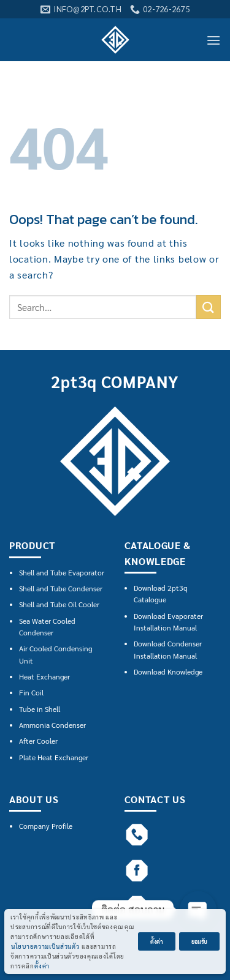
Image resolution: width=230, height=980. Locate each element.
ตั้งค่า (42, 966)
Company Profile (46, 826)
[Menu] (213, 40)
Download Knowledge (168, 671)
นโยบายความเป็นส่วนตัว (45, 946)
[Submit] (209, 307)
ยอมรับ (199, 941)
